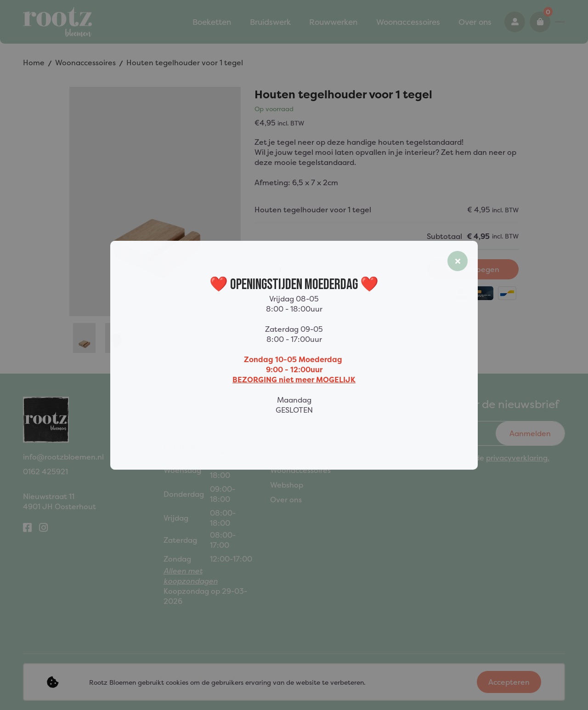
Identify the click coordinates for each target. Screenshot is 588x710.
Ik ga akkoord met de (479, 458)
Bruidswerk (217, 22)
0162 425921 (525, 22)
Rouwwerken (276, 22)
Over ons (407, 22)
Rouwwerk (289, 455)
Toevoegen (473, 269)
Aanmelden (530, 433)
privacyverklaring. (518, 458)
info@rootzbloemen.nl (63, 457)
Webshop (287, 485)
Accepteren (509, 682)
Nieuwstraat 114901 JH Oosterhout (59, 501)
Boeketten (163, 22)
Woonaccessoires (345, 22)
